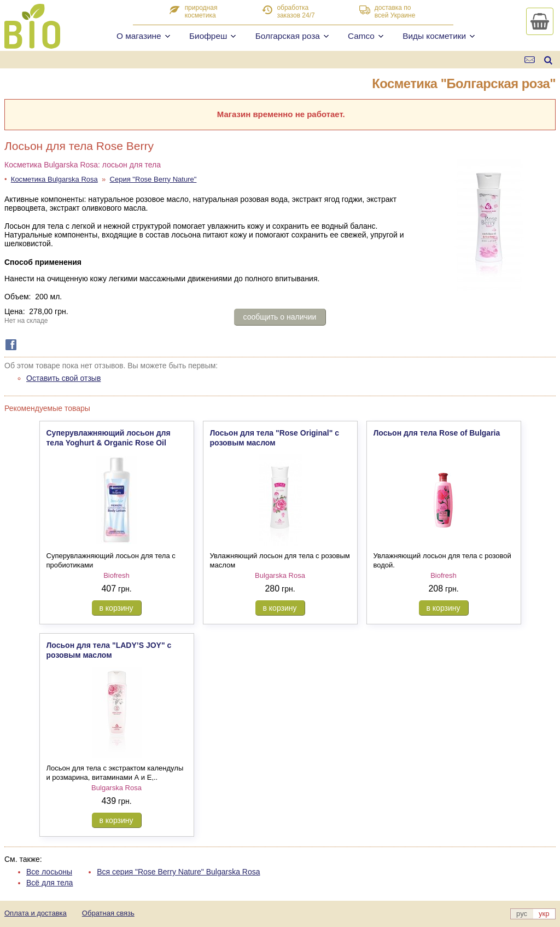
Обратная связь (108, 913)
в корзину (116, 608)
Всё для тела (49, 883)
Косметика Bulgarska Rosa (54, 179)
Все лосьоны (49, 872)
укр (544, 914)
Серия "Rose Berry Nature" (153, 179)
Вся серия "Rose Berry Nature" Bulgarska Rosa (178, 872)
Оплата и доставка (36, 913)
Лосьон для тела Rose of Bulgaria (437, 433)
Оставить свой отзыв (63, 378)
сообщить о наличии (280, 317)
